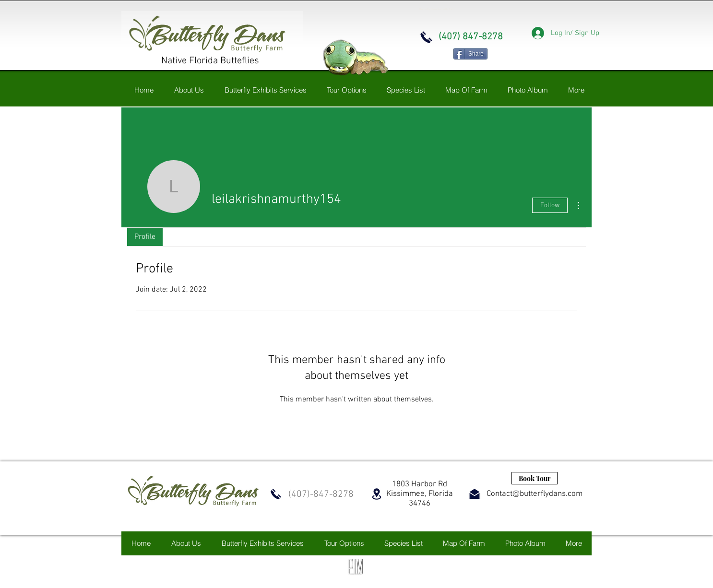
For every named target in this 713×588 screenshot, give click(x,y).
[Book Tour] (535, 478)
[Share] (470, 54)
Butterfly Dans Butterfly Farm (437, 9)
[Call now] (426, 37)
